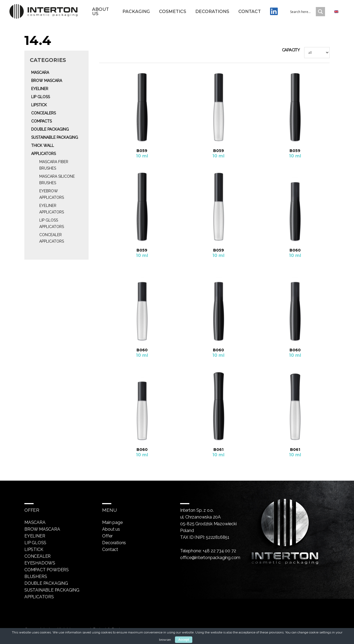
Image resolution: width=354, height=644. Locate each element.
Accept (184, 640)
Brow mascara (47, 81)
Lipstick (39, 105)
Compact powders (47, 570)
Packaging (136, 12)
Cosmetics (173, 12)
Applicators (43, 154)
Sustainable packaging (55, 137)
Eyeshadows (40, 563)
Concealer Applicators (52, 238)
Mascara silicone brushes (57, 180)
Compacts (41, 121)
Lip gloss (40, 97)
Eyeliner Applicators (52, 209)
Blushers (36, 577)
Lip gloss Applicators (52, 223)
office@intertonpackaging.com (210, 558)
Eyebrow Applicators (52, 194)
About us (100, 12)
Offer (107, 536)
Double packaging (50, 129)
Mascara (40, 72)
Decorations (212, 12)
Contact (250, 12)
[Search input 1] (306, 12)
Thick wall (43, 146)
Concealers (43, 113)
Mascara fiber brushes (54, 165)
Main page (112, 522)
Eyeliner (40, 89)
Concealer (38, 556)
